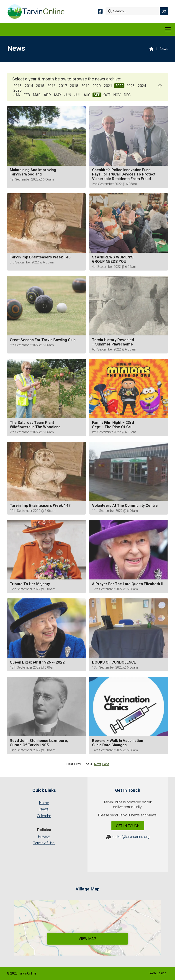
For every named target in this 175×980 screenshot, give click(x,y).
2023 (131, 86)
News (44, 809)
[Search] (134, 11)
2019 (85, 86)
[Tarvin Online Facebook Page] (100, 11)
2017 (63, 86)
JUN (68, 95)
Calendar (44, 816)
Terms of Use (44, 843)
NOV (117, 95)
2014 (29, 86)
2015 (40, 86)
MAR (37, 95)
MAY (58, 95)
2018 (74, 86)
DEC (127, 95)
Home (44, 803)
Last (106, 764)
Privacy (44, 836)
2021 (108, 86)
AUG (87, 95)
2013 (18, 86)
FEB (27, 95)
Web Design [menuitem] (158, 973)
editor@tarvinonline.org (131, 837)
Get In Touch (128, 826)
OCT (107, 95)
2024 (142, 86)
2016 (51, 86)
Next (98, 764)
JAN (17, 95)
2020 (97, 86)
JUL (77, 95)
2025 (18, 90)
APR (47, 95)
